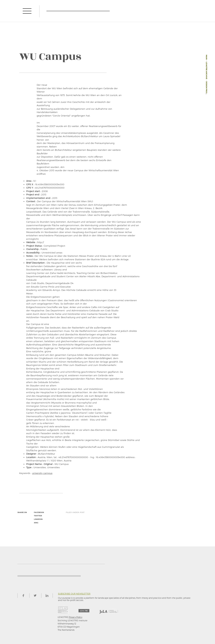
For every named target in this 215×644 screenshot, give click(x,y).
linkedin (38, 519)
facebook (39, 512)
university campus (42, 473)
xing (36, 523)
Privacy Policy (75, 617)
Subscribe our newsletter (74, 594)
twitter (38, 516)
